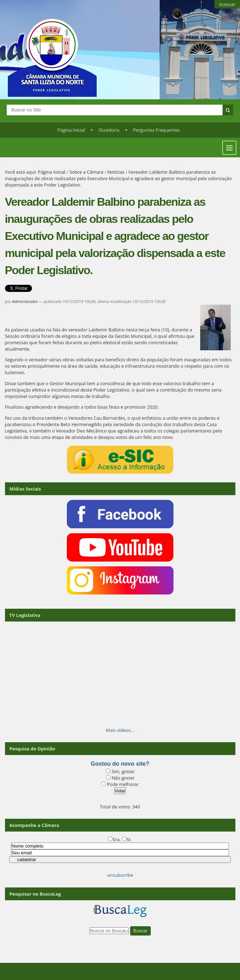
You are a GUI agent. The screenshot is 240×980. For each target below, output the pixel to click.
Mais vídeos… (120, 730)
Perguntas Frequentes (156, 130)
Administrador (25, 301)
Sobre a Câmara (86, 172)
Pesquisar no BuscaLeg (35, 894)
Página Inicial (71, 130)
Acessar (227, 4)
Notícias (116, 172)
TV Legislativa (25, 615)
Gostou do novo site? (120, 764)
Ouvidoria (109, 130)
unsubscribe (120, 875)
